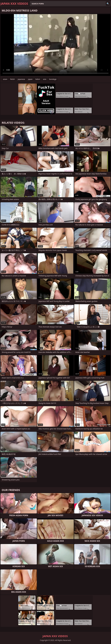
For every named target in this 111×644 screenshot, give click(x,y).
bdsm (38, 79)
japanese (21, 79)
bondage (53, 79)
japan (30, 79)
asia (45, 79)
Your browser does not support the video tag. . (55, 45)
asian (5, 79)
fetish (13, 79)
